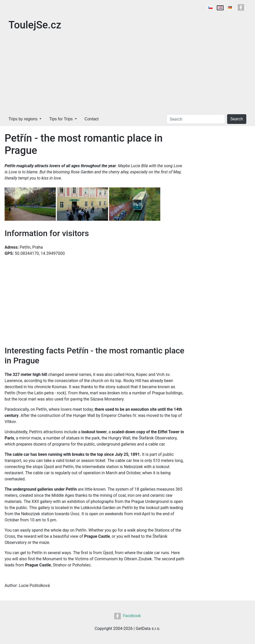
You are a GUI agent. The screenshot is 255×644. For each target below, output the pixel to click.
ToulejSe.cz (35, 25)
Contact (92, 119)
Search (237, 119)
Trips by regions (23, 119)
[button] (31, 204)
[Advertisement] (128, 74)
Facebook (127, 616)
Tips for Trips (61, 119)
